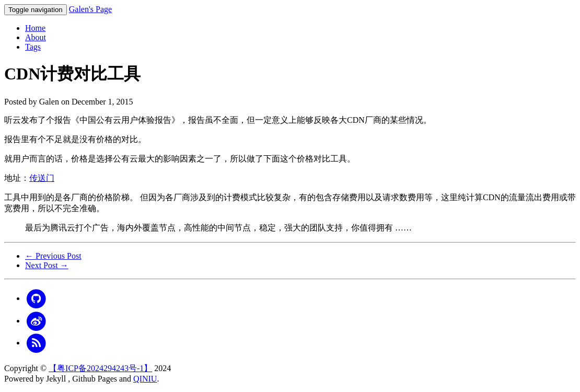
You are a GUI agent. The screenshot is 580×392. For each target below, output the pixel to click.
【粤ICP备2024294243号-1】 (100, 368)
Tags (33, 47)
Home (35, 28)
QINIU (145, 379)
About (36, 37)
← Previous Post (53, 256)
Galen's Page (90, 9)
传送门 (42, 178)
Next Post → (47, 265)
